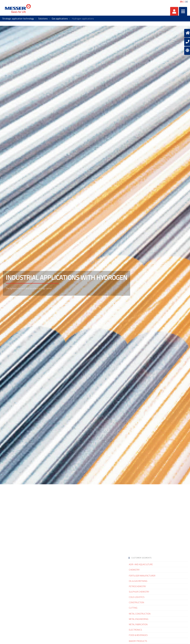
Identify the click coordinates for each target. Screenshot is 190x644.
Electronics (135, 630)
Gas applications (60, 19)
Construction (136, 602)
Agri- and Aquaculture (141, 564)
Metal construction (140, 614)
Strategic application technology (18, 19)
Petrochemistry (137, 586)
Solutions (43, 19)
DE (187, 2)
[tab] (158, 558)
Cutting (133, 608)
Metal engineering (139, 619)
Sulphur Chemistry (139, 592)
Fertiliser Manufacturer (142, 576)
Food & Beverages (138, 635)
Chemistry (134, 570)
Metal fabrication (138, 624)
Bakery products (138, 641)
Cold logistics (137, 597)
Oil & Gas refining (138, 581)
